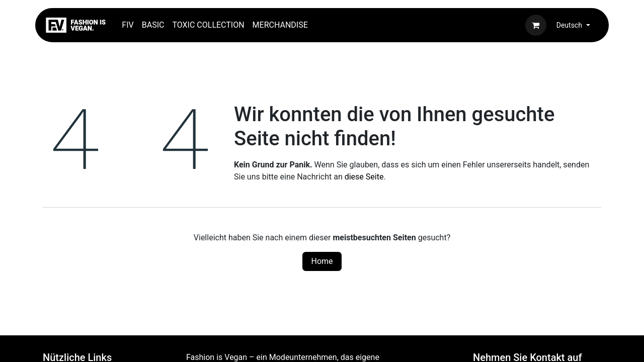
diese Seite (364, 177)
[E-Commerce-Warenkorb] (536, 25)
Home (322, 261)
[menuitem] (128, 25)
